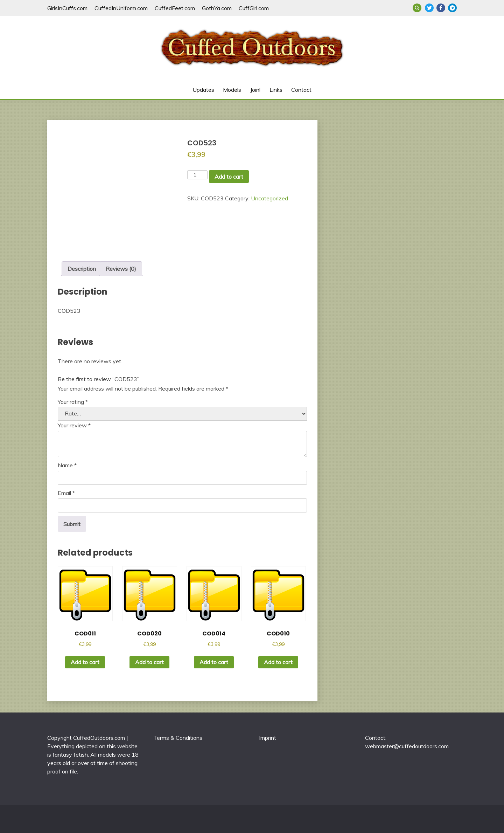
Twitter (429, 8)
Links (276, 90)
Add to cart (229, 177)
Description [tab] (82, 269)
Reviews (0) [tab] (121, 269)
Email (66, 493)
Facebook (441, 8)
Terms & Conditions (178, 738)
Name (67, 465)
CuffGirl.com (254, 8)
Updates (203, 90)
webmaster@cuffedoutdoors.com (407, 746)
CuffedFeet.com (175, 8)
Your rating (73, 402)
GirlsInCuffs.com (67, 8)
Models (232, 90)
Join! (255, 90)
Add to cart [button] (85, 662)
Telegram (452, 8)
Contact (301, 90)
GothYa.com (217, 8)
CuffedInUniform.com (121, 8)
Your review (74, 425)
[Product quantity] (197, 175)
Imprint (268, 738)
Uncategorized (269, 198)
